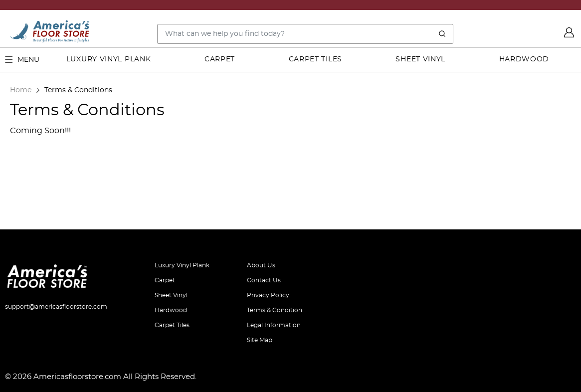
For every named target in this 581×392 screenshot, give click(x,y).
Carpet (220, 59)
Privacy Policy (268, 295)
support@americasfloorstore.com (56, 307)
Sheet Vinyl (420, 59)
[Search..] (305, 34)
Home (21, 90)
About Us (261, 265)
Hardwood (524, 59)
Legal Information (274, 325)
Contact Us (264, 280)
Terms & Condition (275, 310)
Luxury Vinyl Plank (109, 59)
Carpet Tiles (315, 59)
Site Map (260, 340)
